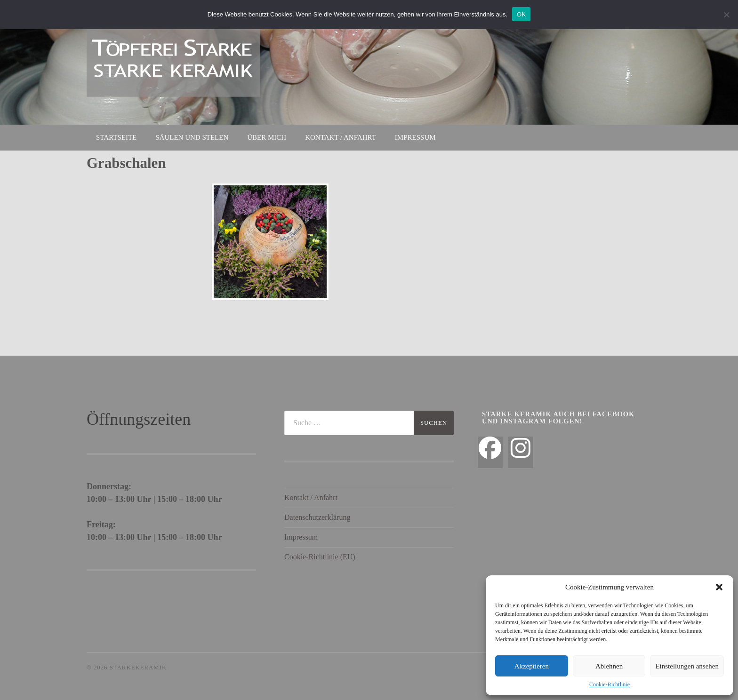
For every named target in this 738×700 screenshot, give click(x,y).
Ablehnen (609, 666)
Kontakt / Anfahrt (341, 137)
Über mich (267, 137)
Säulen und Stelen (192, 137)
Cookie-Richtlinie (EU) (320, 557)
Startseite (116, 137)
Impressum (415, 137)
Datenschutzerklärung (317, 517)
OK (521, 14)
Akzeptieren (532, 666)
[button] (719, 587)
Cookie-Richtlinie (610, 684)
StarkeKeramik (138, 668)
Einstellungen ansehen (687, 666)
